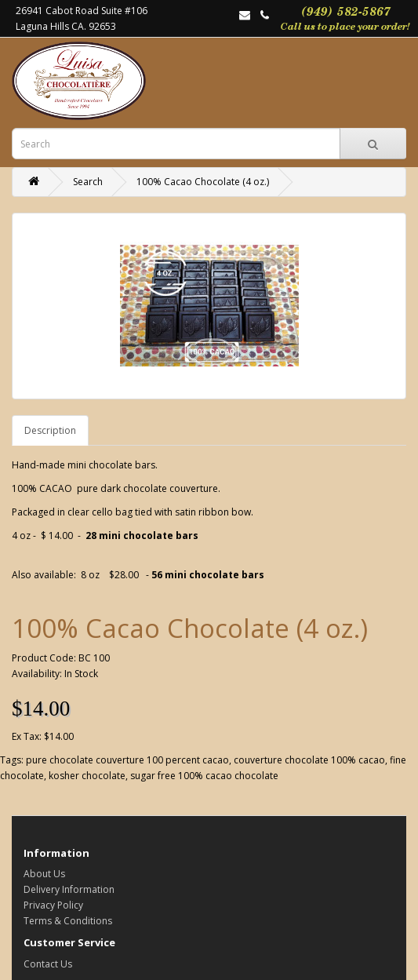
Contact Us (48, 964)
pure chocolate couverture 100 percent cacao (127, 760)
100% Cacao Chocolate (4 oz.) (203, 182)
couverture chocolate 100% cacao (309, 760)
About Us (44, 874)
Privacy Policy (53, 905)
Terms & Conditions (68, 921)
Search (88, 182)
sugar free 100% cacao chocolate (204, 776)
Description (50, 430)
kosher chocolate (87, 776)
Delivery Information (69, 889)
